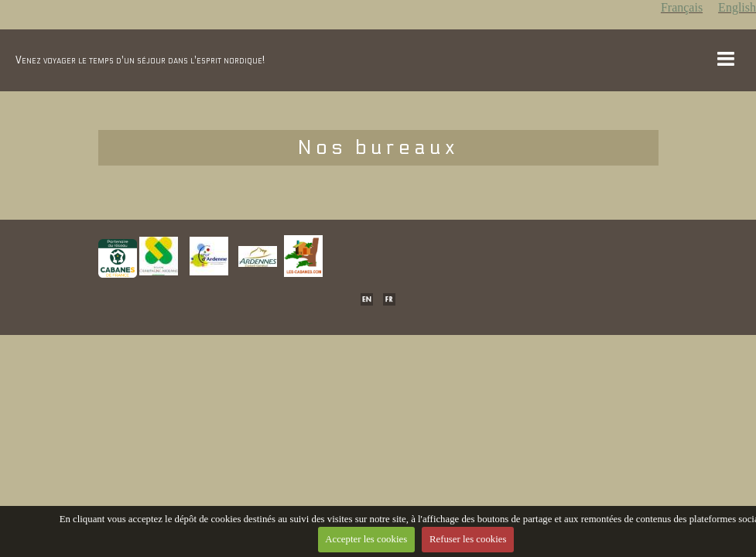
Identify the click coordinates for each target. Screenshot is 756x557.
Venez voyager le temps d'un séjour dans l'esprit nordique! (140, 60)
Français (682, 7)
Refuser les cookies (468, 539)
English (737, 7)
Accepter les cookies (366, 539)
